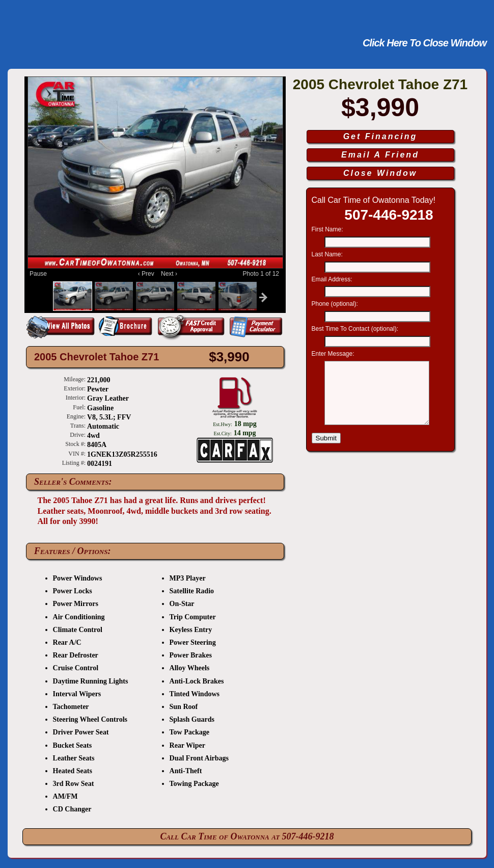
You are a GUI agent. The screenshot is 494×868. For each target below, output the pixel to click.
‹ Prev (148, 274)
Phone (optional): (336, 304)
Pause (38, 274)
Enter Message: (334, 354)
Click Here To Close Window (424, 43)
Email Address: (333, 279)
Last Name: (328, 254)
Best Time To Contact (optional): (356, 329)
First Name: (328, 229)
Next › (167, 274)
